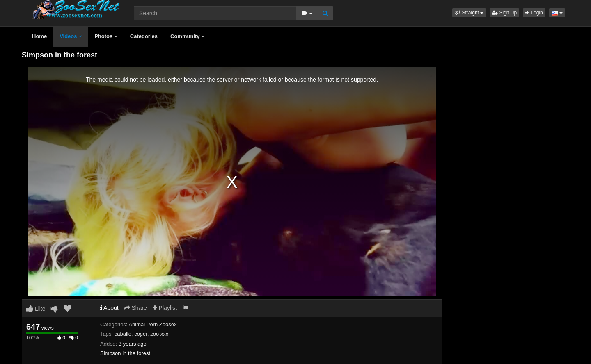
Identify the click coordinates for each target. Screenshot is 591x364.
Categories (144, 36)
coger (141, 334)
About (109, 308)
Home (39, 36)
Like (36, 309)
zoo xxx (159, 334)
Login (534, 13)
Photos (106, 36)
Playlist (165, 308)
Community (187, 36)
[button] (469, 13)
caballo (123, 334)
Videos (71, 36)
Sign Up (504, 13)
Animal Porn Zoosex (152, 324)
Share (136, 308)
